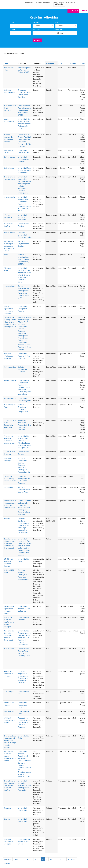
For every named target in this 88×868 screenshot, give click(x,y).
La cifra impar (9, 692)
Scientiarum (8, 808)
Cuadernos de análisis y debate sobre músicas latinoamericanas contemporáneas (10, 322)
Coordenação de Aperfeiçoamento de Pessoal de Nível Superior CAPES (25, 110)
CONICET (21, 264)
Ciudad (12, 30)
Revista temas (9, 168)
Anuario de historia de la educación (8, 674)
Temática (36, 22)
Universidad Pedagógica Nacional (22, 309)
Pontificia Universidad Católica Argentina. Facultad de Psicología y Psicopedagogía (24, 465)
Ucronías (7, 519)
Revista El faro (9, 711)
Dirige (82, 63)
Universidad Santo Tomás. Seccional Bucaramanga (25, 170)
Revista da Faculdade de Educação (8, 842)
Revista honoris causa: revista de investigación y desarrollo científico (10, 785)
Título (12, 22)
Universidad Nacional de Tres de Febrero (24, 356)
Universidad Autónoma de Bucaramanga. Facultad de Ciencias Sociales (24, 202)
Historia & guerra (10, 380)
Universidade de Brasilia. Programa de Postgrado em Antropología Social (25, 124)
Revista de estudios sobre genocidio (9, 356)
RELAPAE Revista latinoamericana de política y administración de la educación (10, 543)
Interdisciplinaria (10, 286)
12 (60, 859)
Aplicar (37, 40)
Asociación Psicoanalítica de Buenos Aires (24, 490)
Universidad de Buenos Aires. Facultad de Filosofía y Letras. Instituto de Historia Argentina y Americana (25, 387)
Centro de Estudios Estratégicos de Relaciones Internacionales (24, 575)
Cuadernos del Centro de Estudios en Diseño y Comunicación (9, 635)
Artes (27, 526)
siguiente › (72, 859)
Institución (36, 30)
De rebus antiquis (10, 398)
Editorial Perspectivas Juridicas (23, 369)
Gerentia (7, 819)
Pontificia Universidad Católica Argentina (25, 235)
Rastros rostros (9, 157)
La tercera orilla (9, 197)
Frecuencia (59, 30)
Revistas (29, 3)
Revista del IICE (9, 649)
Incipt (6, 255)
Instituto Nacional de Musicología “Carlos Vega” (24, 320)
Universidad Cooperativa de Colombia (24, 159)
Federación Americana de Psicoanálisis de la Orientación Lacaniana (25, 425)
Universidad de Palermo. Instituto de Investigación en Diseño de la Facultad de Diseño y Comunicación (25, 638)
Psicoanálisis (8, 487)
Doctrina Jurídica (10, 367)
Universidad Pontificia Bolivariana (22, 217)
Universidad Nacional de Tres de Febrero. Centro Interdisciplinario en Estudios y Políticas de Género (25, 275)
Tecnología (22, 528)
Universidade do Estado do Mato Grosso (24, 842)
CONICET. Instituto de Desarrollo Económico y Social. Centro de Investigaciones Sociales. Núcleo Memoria (25, 508)
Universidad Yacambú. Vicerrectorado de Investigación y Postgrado (25, 785)
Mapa (85, 11)
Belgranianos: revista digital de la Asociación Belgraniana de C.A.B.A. (10, 246)
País (57, 22)
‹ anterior (17, 859)
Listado (74, 11)
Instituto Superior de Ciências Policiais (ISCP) (24, 70)
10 (51, 859)
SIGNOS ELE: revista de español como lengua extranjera (9, 622)
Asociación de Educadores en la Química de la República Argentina (24, 723)
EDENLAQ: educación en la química (9, 720)
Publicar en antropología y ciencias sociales (10, 479)
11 (56, 859)
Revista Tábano (9, 233)
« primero (8, 859)
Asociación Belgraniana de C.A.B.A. (24, 244)
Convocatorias (43, 3)
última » (7, 863)
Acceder (59, 4)
